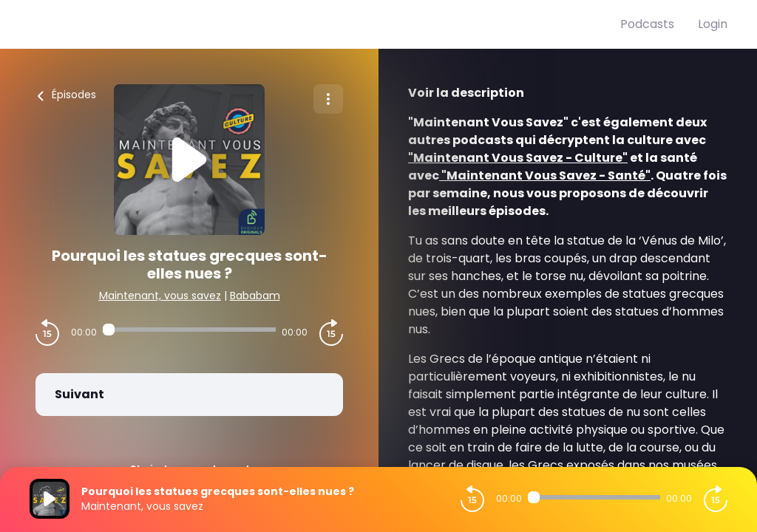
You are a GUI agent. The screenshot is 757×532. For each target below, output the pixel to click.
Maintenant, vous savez (160, 296)
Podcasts (647, 24)
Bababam (255, 296)
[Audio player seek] (189, 330)
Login (713, 24)
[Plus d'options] (328, 99)
